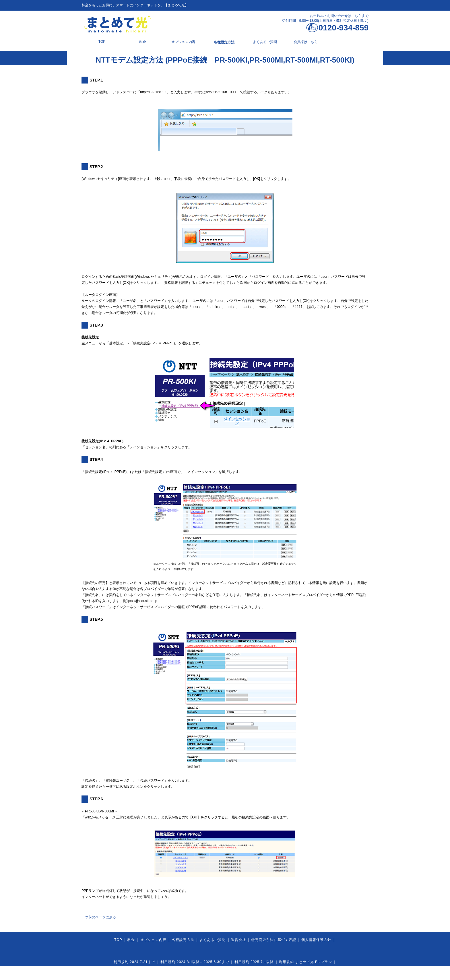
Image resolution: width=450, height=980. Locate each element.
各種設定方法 (224, 42)
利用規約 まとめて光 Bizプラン (305, 962)
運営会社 (238, 940)
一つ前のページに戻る (99, 917)
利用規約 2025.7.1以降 (254, 962)
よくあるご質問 (265, 42)
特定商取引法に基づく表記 (274, 940)
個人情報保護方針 (316, 940)
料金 (143, 42)
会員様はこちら (306, 42)
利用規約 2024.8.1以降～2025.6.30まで (195, 962)
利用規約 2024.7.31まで (134, 962)
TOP (102, 42)
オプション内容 (183, 42)
